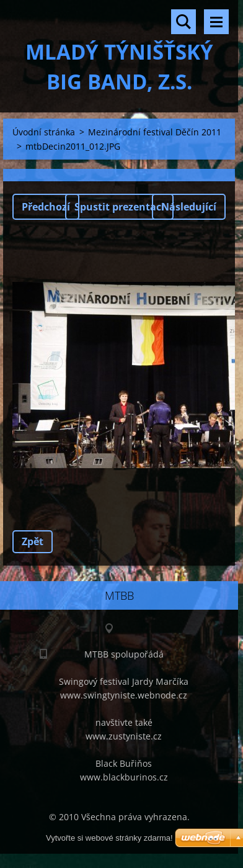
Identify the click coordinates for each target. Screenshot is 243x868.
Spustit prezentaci (119, 207)
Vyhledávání (183, 22)
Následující (189, 207)
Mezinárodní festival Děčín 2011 (155, 132)
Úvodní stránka (44, 132)
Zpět (33, 541)
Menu (216, 22)
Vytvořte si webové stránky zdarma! (109, 838)
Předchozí (46, 207)
